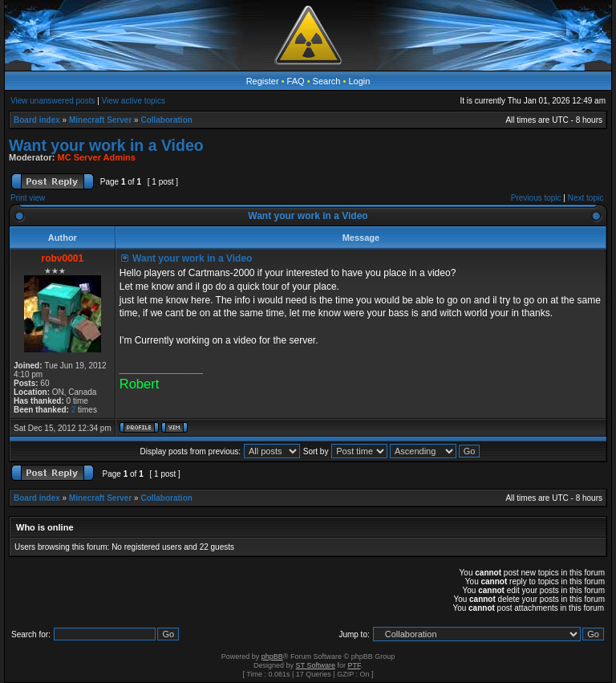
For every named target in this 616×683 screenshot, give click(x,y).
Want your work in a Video (106, 145)
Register (263, 81)
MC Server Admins (97, 157)
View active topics (134, 101)
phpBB (272, 657)
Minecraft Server (100, 120)
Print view (28, 198)
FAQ (296, 81)
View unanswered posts (53, 101)
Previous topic (536, 198)
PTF (354, 665)
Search (327, 81)
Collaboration (166, 120)
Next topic (586, 198)
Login (359, 81)
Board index (37, 120)
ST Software (316, 665)
